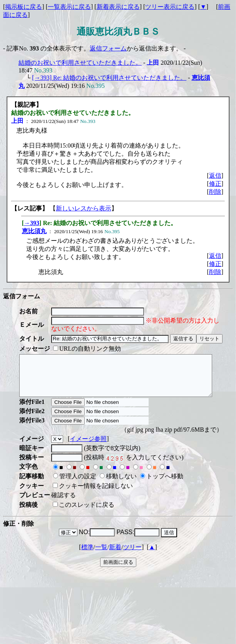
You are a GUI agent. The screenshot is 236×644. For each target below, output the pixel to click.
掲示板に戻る (23, 7)
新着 (115, 555)
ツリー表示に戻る (170, 7)
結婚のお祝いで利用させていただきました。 (80, 63)
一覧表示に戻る (69, 7)
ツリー (132, 555)
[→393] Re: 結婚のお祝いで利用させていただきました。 (109, 78)
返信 (215, 176)
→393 (32, 223)
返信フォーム (108, 48)
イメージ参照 (88, 447)
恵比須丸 (34, 231)
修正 (215, 184)
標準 (87, 555)
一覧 (101, 555)
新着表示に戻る (118, 7)
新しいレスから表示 (84, 208)
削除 (215, 192)
